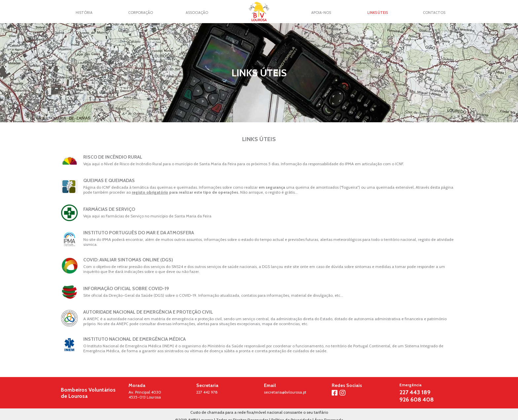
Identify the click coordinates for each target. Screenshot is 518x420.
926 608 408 (417, 400)
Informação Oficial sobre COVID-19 (126, 288)
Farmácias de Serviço (109, 209)
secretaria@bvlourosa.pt (285, 392)
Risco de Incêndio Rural (113, 157)
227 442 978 (207, 392)
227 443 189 (415, 392)
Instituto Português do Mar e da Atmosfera (139, 233)
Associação (197, 13)
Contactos (434, 13)
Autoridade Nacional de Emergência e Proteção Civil (148, 312)
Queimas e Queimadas (109, 180)
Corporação (141, 13)
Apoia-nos (321, 13)
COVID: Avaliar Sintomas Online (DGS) (128, 260)
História (84, 13)
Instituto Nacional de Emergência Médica (134, 339)
